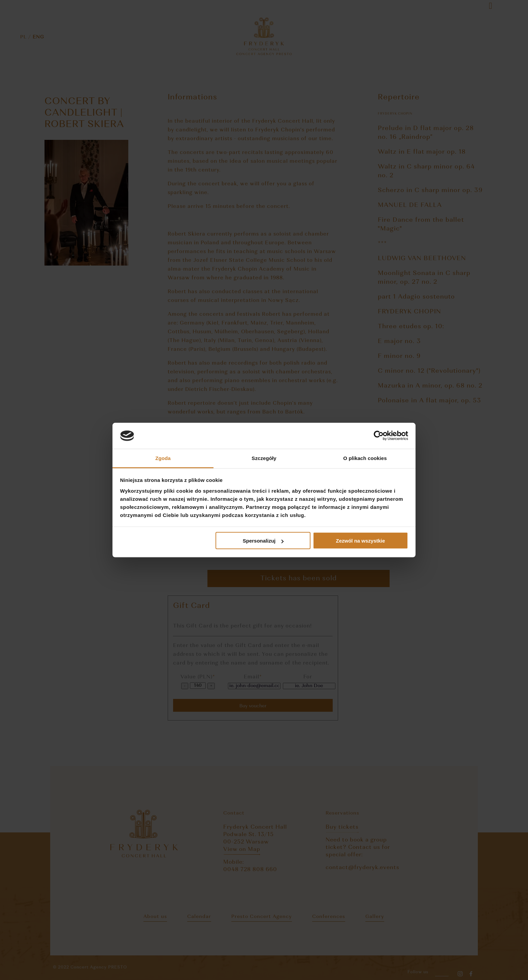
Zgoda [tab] (163, 458)
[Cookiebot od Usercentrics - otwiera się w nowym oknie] (379, 436)
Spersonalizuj (263, 541)
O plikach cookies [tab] (365, 458)
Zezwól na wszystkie (360, 541)
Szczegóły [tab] (264, 458)
